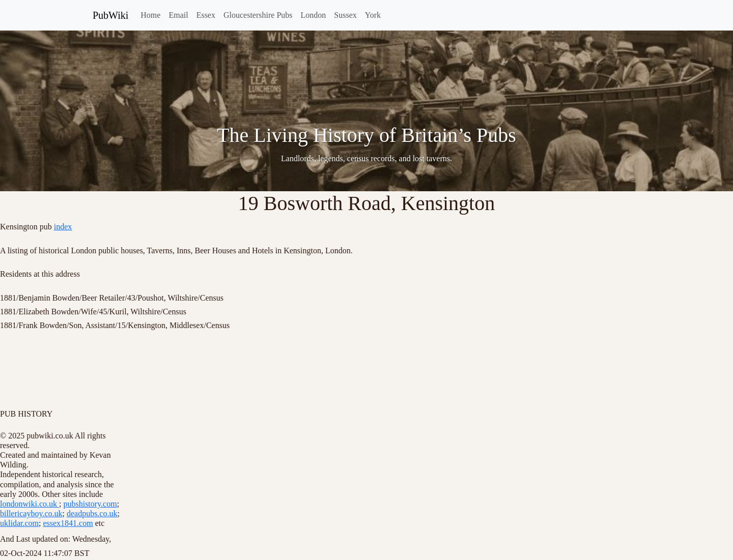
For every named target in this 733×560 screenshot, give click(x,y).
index (63, 227)
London (314, 15)
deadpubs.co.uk (92, 513)
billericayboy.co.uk (31, 513)
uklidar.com (19, 523)
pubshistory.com (90, 504)
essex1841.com (68, 523)
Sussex (345, 15)
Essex (206, 15)
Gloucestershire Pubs (258, 15)
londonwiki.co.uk (30, 504)
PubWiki (110, 15)
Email (178, 15)
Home (150, 15)
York (373, 15)
